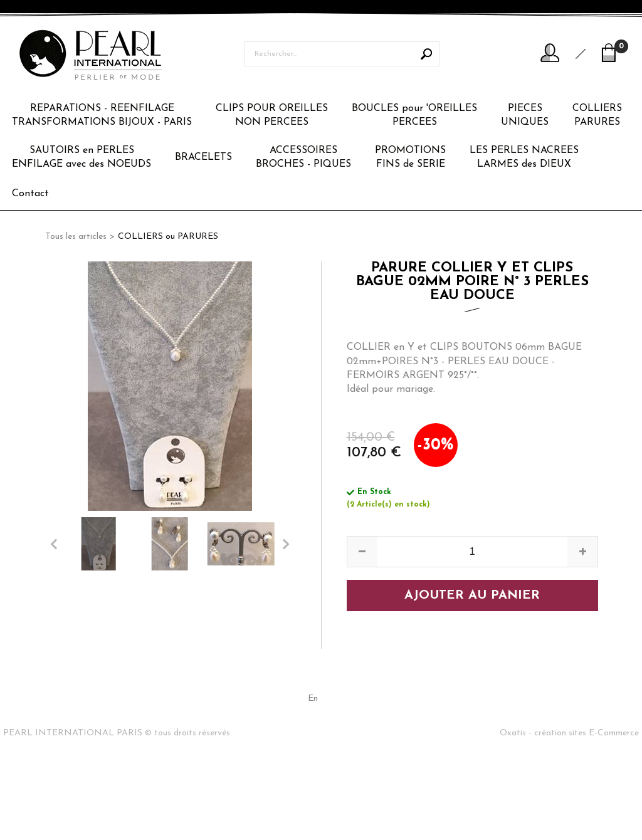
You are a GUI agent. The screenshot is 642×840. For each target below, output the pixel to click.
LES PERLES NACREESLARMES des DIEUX (524, 157)
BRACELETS (203, 157)
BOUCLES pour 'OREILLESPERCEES (414, 115)
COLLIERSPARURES (597, 115)
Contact (30, 194)
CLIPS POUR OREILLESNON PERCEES (272, 115)
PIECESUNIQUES (525, 115)
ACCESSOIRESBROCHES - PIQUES (303, 157)
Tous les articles (76, 237)
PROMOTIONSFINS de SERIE (410, 157)
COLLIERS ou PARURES (168, 237)
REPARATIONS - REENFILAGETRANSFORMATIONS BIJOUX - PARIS (102, 115)
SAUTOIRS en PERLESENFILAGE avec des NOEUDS (82, 157)
